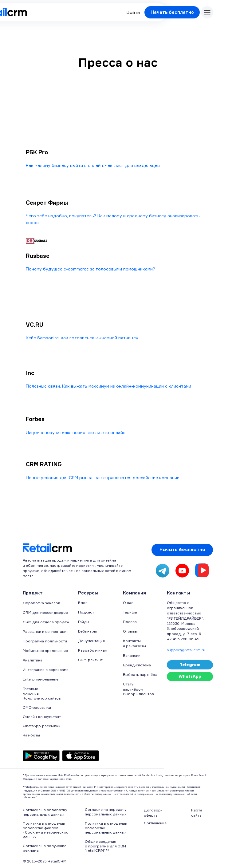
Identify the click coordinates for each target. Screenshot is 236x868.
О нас (128, 603)
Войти (133, 12)
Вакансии (132, 655)
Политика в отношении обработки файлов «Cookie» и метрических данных (45, 830)
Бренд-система (137, 665)
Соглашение (155, 823)
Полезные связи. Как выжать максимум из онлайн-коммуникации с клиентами (108, 386)
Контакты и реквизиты (134, 643)
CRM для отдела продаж (46, 622)
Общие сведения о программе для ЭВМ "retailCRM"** (105, 846)
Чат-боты (31, 735)
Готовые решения (31, 691)
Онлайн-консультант (42, 717)
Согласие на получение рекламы (45, 848)
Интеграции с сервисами (46, 670)
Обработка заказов (41, 603)
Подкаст (86, 612)
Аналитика (33, 660)
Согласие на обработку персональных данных (45, 812)
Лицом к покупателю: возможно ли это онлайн (76, 432)
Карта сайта (197, 813)
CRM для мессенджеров (45, 612)
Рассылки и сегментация (46, 631)
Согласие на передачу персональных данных (106, 812)
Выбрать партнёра (140, 675)
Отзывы (130, 631)
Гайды (84, 622)
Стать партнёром (133, 687)
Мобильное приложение (45, 651)
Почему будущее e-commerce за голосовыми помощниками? (90, 269)
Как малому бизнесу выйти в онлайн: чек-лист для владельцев (93, 165)
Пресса (130, 622)
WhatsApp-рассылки (42, 726)
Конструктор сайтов (42, 698)
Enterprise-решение (41, 679)
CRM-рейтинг (90, 660)
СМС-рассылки (37, 707)
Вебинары (87, 631)
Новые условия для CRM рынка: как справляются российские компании (103, 477)
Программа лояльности (45, 641)
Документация (91, 641)
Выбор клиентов (138, 694)
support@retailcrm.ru (186, 650)
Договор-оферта (153, 813)
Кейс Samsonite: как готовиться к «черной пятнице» (82, 338)
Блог (83, 603)
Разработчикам (93, 650)
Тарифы (130, 612)
